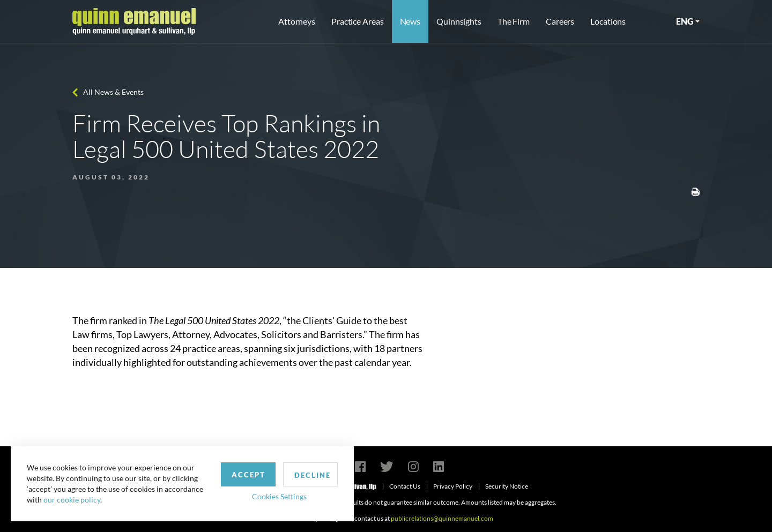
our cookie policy (72, 500)
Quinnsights (459, 21)
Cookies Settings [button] (279, 496)
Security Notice (507, 486)
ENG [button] (685, 21)
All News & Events (113, 92)
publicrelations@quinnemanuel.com (442, 518)
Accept (248, 475)
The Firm (514, 21)
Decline (313, 475)
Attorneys (297, 21)
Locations (608, 21)
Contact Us (405, 486)
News (410, 21)
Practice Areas (357, 21)
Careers (560, 21)
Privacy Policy (453, 486)
